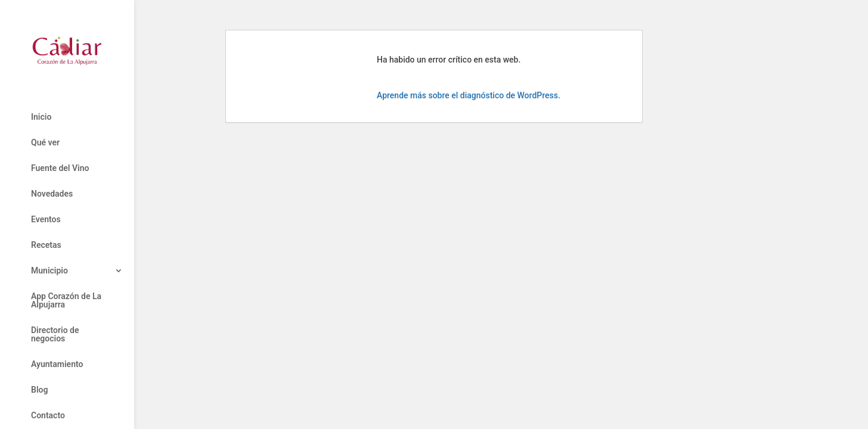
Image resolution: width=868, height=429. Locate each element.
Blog (39, 390)
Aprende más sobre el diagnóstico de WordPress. (469, 95)
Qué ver (45, 143)
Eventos (46, 220)
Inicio (41, 117)
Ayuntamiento (57, 364)
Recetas (46, 245)
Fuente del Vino (60, 168)
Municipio (49, 271)
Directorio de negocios (55, 335)
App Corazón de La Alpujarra (66, 301)
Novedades (52, 194)
